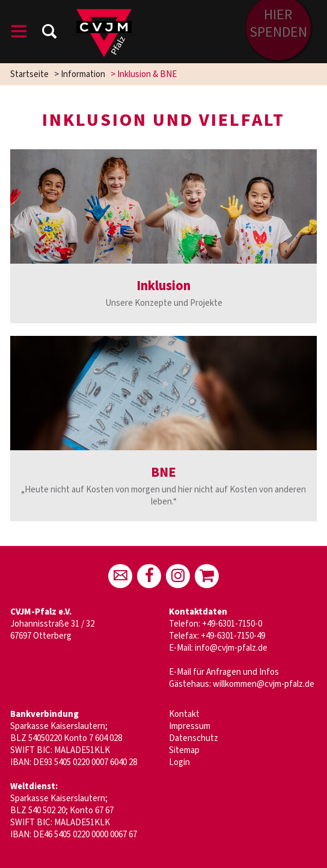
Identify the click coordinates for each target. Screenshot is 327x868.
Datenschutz (194, 738)
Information (83, 74)
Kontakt (184, 714)
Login (179, 762)
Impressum (190, 726)
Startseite (29, 74)
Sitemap (184, 750)
